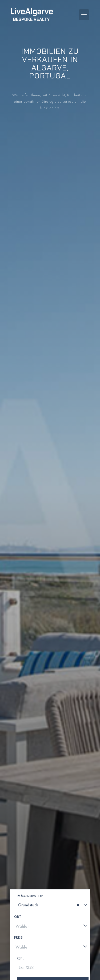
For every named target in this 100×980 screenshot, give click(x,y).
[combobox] (53, 905)
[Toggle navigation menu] (84, 15)
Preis (19, 937)
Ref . (20, 958)
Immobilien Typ (30, 896)
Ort (18, 917)
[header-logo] (32, 15)
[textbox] (20, 905)
